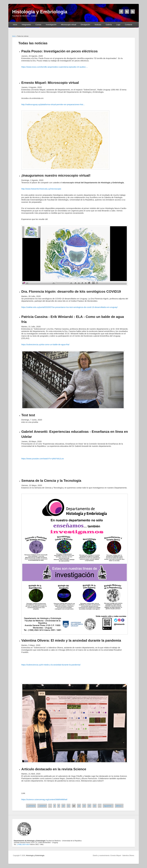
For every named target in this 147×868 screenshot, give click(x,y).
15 (89, 806)
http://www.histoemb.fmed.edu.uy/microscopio (41, 189)
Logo (118, 25)
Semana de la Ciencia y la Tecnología (51, 481)
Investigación (51, 25)
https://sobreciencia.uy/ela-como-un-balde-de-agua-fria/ (45, 344)
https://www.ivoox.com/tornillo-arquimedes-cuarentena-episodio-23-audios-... (55, 67)
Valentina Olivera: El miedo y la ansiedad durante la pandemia (71, 640)
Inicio (15, 25)
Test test (28, 415)
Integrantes (26, 25)
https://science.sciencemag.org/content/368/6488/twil (44, 799)
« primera (31, 806)
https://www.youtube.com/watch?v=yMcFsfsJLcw (43, 459)
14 (84, 806)
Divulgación (85, 25)
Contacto (129, 25)
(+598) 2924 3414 (23, 844)
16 (95, 806)
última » (119, 806)
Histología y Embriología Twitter (127, 12)
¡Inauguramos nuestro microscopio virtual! (56, 175)
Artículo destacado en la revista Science (54, 769)
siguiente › (108, 806)
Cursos (38, 25)
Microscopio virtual (69, 25)
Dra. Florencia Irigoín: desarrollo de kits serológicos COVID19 (71, 291)
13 (79, 806)
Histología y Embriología (35, 856)
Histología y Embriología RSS (133, 12)
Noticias (98, 25)
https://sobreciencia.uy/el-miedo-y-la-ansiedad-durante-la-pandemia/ (51, 665)
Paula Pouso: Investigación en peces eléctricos (60, 51)
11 (69, 806)
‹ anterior (42, 806)
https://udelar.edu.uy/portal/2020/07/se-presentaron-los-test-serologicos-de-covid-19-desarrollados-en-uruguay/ (70, 307)
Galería (109, 25)
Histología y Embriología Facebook (121, 12)
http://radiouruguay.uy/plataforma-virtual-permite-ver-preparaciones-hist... (53, 104)
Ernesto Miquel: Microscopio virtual (50, 83)
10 (63, 806)
